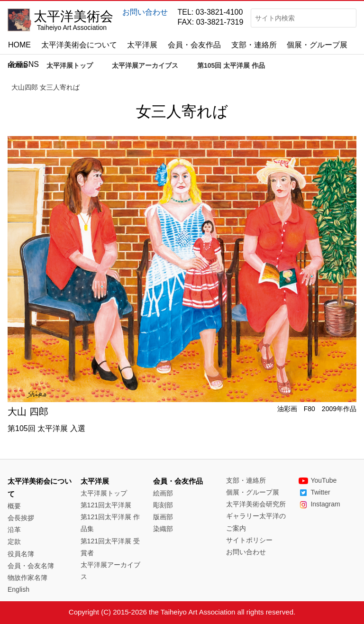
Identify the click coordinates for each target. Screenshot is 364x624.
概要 (14, 506)
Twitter (314, 492)
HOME (19, 45)
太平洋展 (142, 45)
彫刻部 (163, 505)
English (18, 589)
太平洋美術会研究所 (256, 504)
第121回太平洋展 (106, 505)
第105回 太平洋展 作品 (231, 65)
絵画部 (163, 493)
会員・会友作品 (194, 45)
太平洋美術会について (79, 45)
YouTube (318, 480)
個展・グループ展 (317, 45)
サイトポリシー (249, 540)
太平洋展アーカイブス (145, 65)
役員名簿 (21, 554)
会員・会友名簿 (31, 566)
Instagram (319, 504)
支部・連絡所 (254, 45)
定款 (14, 541)
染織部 (163, 529)
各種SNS (23, 64)
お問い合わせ (145, 12)
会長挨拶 (21, 518)
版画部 (163, 517)
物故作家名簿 (27, 578)
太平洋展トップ (70, 65)
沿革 (14, 530)
